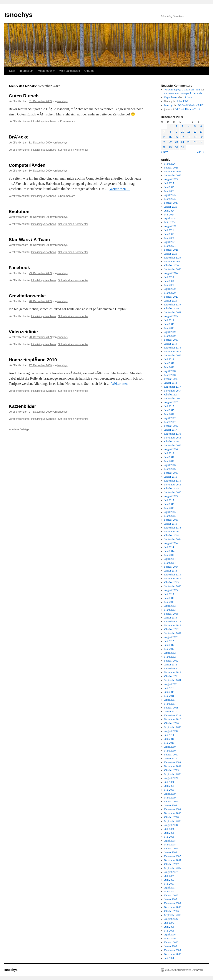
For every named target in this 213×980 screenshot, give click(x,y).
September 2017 (173, 398)
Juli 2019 (169, 320)
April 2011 (170, 700)
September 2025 (173, 175)
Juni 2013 (169, 598)
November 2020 (173, 262)
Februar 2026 (171, 168)
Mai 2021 (169, 238)
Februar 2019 (171, 340)
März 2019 (170, 336)
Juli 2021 (169, 230)
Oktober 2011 (171, 676)
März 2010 (170, 751)
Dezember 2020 (173, 258)
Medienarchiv (46, 71)
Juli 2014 (169, 547)
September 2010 (173, 727)
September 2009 (173, 774)
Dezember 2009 (173, 762)
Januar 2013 (171, 618)
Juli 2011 (169, 688)
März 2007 (170, 892)
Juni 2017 (169, 410)
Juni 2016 (169, 457)
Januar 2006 (171, 946)
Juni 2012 (169, 645)
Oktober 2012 (171, 629)
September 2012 (173, 633)
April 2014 (170, 559)
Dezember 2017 (173, 387)
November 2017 (173, 391)
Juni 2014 (169, 551)
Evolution (19, 211)
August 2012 (171, 637)
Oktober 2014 (171, 535)
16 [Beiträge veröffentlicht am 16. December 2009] (176, 137)
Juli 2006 (169, 923)
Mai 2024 (169, 215)
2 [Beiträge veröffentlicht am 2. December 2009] (176, 127)
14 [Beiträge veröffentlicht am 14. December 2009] (164, 137)
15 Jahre (188, 97)
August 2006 (171, 919)
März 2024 (170, 222)
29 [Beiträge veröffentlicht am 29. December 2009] (170, 147)
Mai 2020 (169, 285)
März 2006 (170, 938)
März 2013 (170, 610)
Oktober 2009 (171, 770)
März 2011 (170, 704)
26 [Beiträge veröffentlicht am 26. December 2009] (195, 142)
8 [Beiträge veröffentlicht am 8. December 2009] (170, 132)
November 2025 (173, 172)
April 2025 (170, 195)
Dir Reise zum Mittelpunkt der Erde (183, 93)
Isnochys (18, 15)
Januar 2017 (171, 430)
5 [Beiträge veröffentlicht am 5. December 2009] (195, 127)
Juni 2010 (169, 739)
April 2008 (170, 841)
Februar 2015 (171, 520)
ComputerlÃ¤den (27, 165)
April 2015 (170, 512)
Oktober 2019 (171, 308)
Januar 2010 (171, 758)
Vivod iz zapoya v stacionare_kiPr (182, 90)
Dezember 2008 (173, 809)
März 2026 (170, 164)
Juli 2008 (169, 829)
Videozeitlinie (23, 332)
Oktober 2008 (171, 817)
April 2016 (170, 465)
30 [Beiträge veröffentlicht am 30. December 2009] (176, 147)
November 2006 (173, 907)
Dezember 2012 (173, 622)
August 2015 (171, 496)
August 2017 (171, 402)
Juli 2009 (169, 782)
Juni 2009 (169, 786)
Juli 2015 (169, 500)
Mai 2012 (169, 649)
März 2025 (170, 199)
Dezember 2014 (173, 528)
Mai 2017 (169, 414)
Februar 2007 (171, 895)
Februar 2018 (171, 379)
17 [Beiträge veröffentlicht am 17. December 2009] (182, 137)
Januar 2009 (171, 805)
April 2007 (170, 888)
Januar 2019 (171, 344)
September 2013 (173, 586)
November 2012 (173, 625)
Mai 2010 (169, 743)
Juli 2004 (169, 958)
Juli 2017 (169, 406)
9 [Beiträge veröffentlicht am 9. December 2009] (176, 132)
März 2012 (170, 657)
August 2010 (171, 731)
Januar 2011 (171, 712)
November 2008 (173, 813)
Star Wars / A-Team (29, 239)
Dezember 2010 (173, 715)
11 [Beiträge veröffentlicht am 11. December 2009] (189, 132)
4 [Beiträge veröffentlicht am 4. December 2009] (189, 127)
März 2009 (170, 798)
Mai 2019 (169, 328)
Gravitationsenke (27, 296)
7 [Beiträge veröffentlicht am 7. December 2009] (164, 132)
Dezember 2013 (173, 575)
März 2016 (170, 469)
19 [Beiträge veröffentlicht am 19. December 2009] (195, 137)
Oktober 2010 (171, 723)
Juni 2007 (169, 880)
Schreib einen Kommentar (73, 150)
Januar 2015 (171, 524)
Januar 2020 (171, 301)
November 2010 (173, 719)
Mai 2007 (169, 884)
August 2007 (171, 872)
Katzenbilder (22, 406)
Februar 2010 (171, 755)
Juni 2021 (169, 234)
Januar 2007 (171, 899)
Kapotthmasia (172, 97)
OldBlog (89, 71)
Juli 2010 (169, 735)
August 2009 (171, 778)
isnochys (62, 101)
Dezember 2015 (173, 481)
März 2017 (170, 422)
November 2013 (173, 578)
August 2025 (171, 179)
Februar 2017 (171, 426)
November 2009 (173, 766)
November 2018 (173, 352)
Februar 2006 (171, 942)
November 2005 (173, 954)
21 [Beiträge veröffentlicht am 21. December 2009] (164, 142)
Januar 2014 (171, 571)
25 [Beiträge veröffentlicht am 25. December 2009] (189, 142)
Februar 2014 (171, 567)
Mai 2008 (169, 837)
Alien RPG (182, 101)
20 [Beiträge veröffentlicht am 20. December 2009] (201, 137)
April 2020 (170, 289)
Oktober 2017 (171, 395)
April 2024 (170, 218)
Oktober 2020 (171, 265)
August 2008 (171, 825)
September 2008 (173, 821)
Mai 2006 (169, 931)
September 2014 (173, 539)
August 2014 (171, 543)
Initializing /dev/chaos (43, 122)
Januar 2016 (171, 477)
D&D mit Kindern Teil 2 (191, 105)
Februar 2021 (171, 250)
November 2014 (173, 532)
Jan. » (201, 152)
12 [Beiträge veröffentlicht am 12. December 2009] (195, 132)
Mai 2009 (169, 790)
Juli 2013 (169, 594)
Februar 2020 (171, 297)
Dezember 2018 (173, 348)
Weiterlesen (120, 189)
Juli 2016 (169, 453)
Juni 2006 (169, 927)
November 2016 (173, 438)
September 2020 (173, 269)
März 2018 (170, 375)
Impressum (26, 71)
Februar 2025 (171, 203)
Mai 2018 (169, 367)
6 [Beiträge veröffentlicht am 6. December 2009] (201, 127)
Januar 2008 (171, 852)
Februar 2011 (171, 708)
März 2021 (170, 246)
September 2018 (173, 355)
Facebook (19, 267)
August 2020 (171, 273)
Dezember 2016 (173, 434)
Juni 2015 (169, 504)
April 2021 (170, 242)
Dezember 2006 (173, 903)
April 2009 (170, 794)
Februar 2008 (171, 848)
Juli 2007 (169, 876)
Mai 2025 (169, 191)
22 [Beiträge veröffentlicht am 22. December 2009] (170, 142)
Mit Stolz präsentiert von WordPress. (184, 970)
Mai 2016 (169, 461)
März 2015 (170, 516)
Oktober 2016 (171, 442)
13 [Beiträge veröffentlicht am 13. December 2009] (201, 132)
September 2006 (173, 915)
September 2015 (173, 492)
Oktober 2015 (171, 488)
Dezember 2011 (173, 668)
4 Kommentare (67, 122)
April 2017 (170, 418)
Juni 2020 (169, 281)
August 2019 (171, 316)
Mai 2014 (169, 555)
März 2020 (170, 293)
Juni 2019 (169, 324)
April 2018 (170, 371)
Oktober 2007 (171, 864)
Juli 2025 (169, 183)
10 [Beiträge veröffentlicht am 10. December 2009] (182, 132)
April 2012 (170, 653)
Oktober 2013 (171, 582)
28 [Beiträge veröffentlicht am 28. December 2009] (164, 147)
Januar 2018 (171, 383)
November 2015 (173, 485)
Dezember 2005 (173, 950)
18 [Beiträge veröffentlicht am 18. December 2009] (189, 137)
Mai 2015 (169, 508)
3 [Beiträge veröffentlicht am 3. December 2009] (183, 127)
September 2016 (173, 445)
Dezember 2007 (173, 856)
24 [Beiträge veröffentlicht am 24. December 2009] (182, 142)
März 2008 (170, 845)
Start (12, 71)
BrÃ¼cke (19, 137)
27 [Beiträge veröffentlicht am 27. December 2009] (201, 142)
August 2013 (171, 590)
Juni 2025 (169, 187)
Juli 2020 (169, 277)
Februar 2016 (171, 473)
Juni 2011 (169, 692)
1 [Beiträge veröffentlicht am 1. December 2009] (170, 127)
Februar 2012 (171, 661)
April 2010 (170, 747)
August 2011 (171, 684)
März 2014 (170, 563)
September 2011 (173, 680)
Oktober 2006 (171, 911)
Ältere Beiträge (19, 429)
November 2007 (173, 860)
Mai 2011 (169, 696)
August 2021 (171, 226)
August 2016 (171, 449)
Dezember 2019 (173, 305)
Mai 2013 (169, 602)
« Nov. (165, 152)
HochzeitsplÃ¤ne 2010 (33, 360)
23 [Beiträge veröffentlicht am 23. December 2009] (176, 142)
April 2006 (170, 935)
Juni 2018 (169, 363)
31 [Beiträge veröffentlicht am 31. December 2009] (182, 147)
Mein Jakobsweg (69, 71)
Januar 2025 (171, 207)
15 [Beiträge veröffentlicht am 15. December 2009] (170, 137)
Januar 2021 (171, 254)
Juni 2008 (169, 833)
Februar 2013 (171, 614)
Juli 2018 (169, 359)
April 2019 (170, 332)
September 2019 (173, 312)
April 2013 (170, 606)
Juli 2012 (169, 641)
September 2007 (173, 868)
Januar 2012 (171, 665)
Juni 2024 (169, 211)
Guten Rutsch (24, 96)
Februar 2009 (171, 802)
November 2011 (173, 672)
